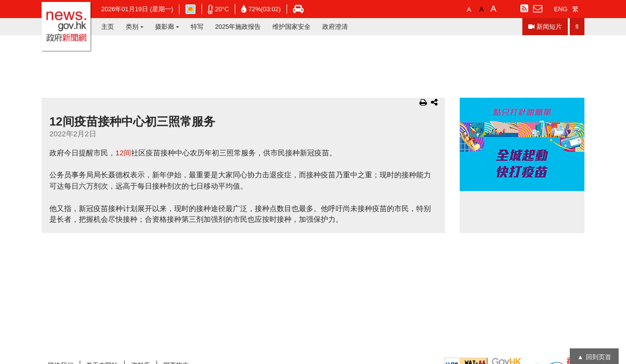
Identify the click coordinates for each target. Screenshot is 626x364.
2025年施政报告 (238, 27)
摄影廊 (165, 27)
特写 (197, 27)
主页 (108, 27)
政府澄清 (335, 27)
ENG (561, 9)
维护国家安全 (291, 27)
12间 (123, 153)
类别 (132, 27)
